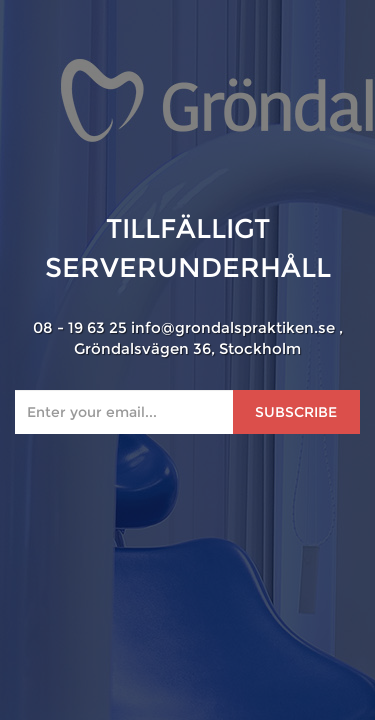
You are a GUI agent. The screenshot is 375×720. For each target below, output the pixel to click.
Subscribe (296, 412)
